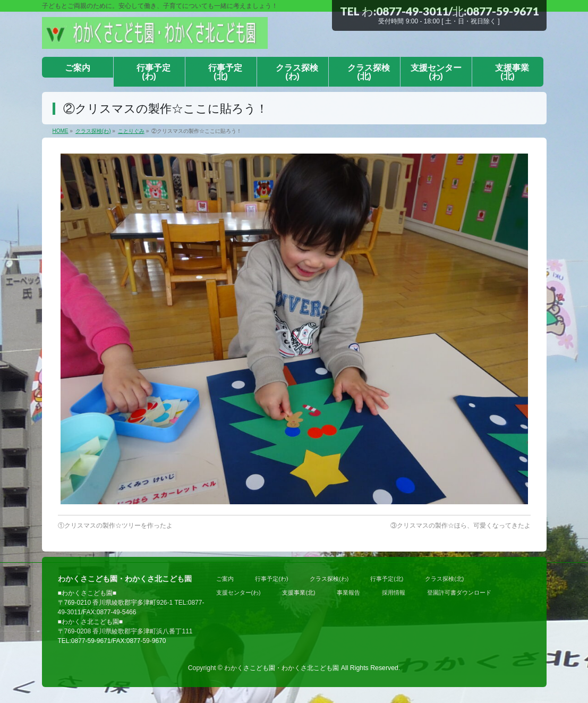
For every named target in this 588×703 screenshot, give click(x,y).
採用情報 (394, 592)
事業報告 (348, 592)
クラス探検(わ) (329, 579)
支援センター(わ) (238, 592)
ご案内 (225, 579)
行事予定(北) (387, 579)
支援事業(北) (299, 592)
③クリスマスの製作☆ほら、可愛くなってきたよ (461, 526)
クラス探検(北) (444, 579)
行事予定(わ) (271, 579)
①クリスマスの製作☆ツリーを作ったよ (115, 526)
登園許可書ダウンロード (459, 592)
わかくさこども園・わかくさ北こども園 (282, 668)
